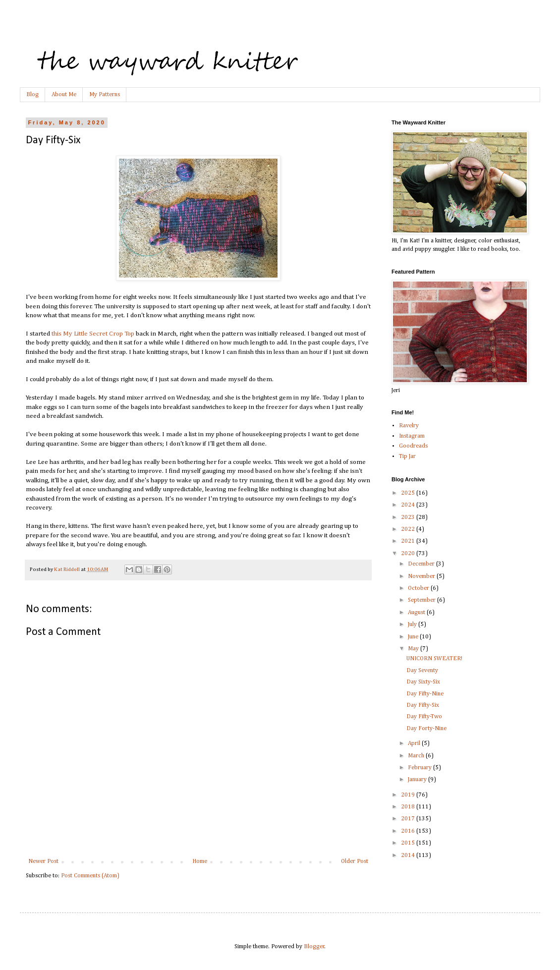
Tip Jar (407, 456)
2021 (409, 541)
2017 (409, 819)
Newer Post (43, 861)
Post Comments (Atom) (90, 876)
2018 (409, 807)
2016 (409, 831)
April (415, 743)
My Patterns (105, 95)
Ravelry (409, 426)
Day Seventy (422, 671)
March (417, 756)
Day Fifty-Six (423, 705)
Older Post (355, 861)
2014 (409, 856)
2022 (409, 529)
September (422, 600)
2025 (409, 493)
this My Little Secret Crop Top (93, 334)
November (422, 576)
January (418, 780)
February (420, 768)
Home (200, 861)
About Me (64, 95)
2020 (409, 554)
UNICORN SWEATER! (434, 659)
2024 (409, 505)
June (414, 637)
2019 (409, 795)
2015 (409, 843)
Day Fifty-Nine (425, 694)
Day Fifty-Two (424, 717)
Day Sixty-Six (423, 682)
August (417, 613)
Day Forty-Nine (426, 729)
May (414, 649)
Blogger (314, 947)
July (413, 625)
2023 (409, 517)
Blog (32, 95)
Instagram (412, 436)
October (419, 588)
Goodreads (413, 446)
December (422, 564)
